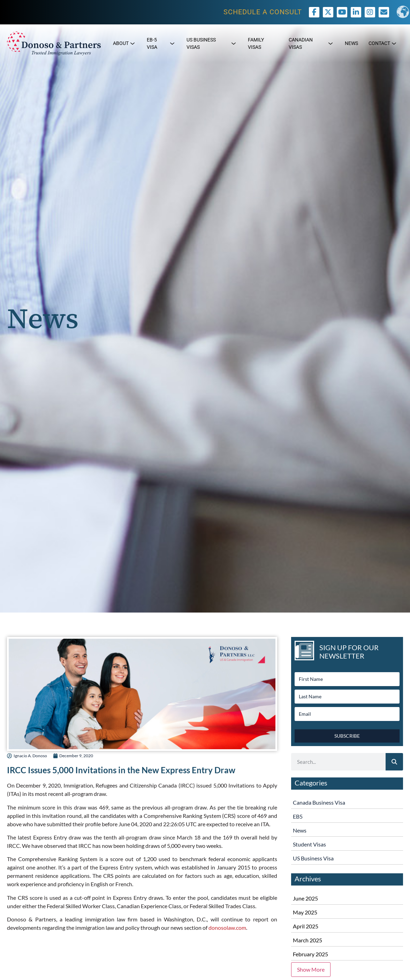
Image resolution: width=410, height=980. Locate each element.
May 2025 (305, 912)
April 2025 (306, 926)
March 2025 (307, 940)
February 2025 (310, 954)
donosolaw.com (227, 928)
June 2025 (305, 898)
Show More (311, 969)
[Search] (394, 762)
